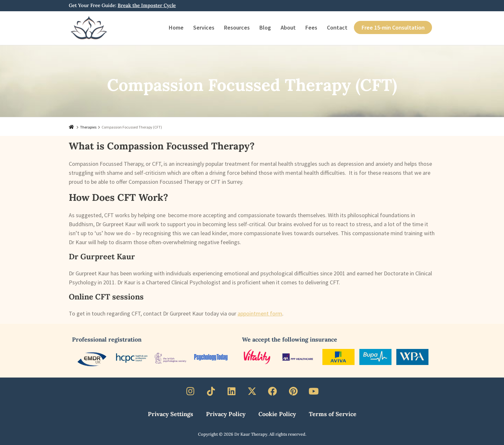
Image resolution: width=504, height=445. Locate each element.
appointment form (260, 313)
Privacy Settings (171, 414)
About (288, 27)
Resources (237, 27)
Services (204, 27)
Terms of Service (333, 414)
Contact (337, 27)
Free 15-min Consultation (393, 27)
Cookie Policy (277, 414)
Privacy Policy (226, 414)
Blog (265, 27)
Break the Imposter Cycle (147, 5)
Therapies (88, 127)
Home (176, 27)
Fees (311, 27)
